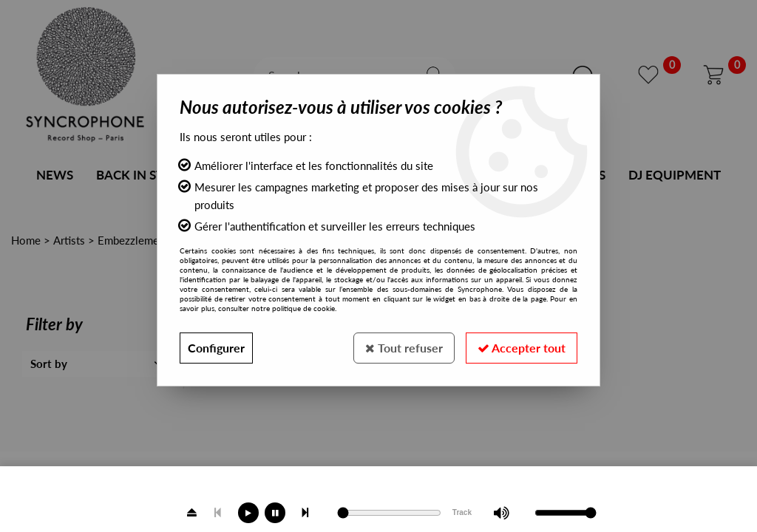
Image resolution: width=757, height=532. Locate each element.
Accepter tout (522, 348)
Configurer (216, 348)
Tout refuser (404, 348)
